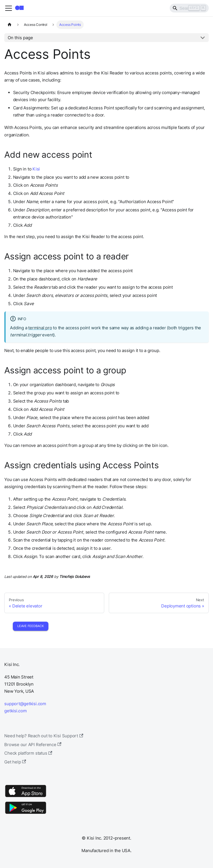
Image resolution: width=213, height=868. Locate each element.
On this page (20, 38)
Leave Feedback (31, 626)
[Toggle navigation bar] (9, 8)
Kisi (36, 169)
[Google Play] (26, 814)
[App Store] (26, 797)
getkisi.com (15, 711)
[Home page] (9, 25)
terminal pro (40, 328)
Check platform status (28, 753)
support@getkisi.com (25, 704)
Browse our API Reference (33, 745)
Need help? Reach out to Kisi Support (44, 736)
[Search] (189, 8)
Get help (15, 762)
